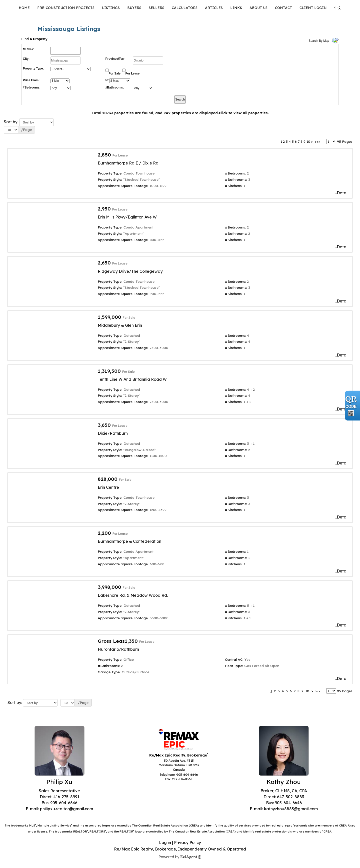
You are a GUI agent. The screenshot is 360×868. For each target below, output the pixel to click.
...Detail (341, 193)
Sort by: (11, 122)
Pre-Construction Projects (66, 8)
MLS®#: (29, 49)
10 (308, 141)
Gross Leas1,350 (118, 641)
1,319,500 (109, 371)
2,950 (104, 209)
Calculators (185, 8)
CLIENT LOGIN (313, 8)
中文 (338, 8)
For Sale (115, 73)
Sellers (156, 8)
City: (26, 59)
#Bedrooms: (32, 87)
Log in (165, 842)
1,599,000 (109, 317)
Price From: (31, 80)
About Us (258, 8)
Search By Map (319, 41)
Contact (283, 8)
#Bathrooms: (115, 87)
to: (107, 80)
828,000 (108, 479)
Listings (111, 8)
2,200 (104, 533)
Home (24, 8)
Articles (214, 8)
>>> (318, 141)
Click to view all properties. (244, 113)
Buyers (134, 8)
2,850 (104, 155)
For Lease (133, 73)
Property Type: (33, 68)
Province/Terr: (115, 59)
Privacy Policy (187, 842)
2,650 (104, 263)
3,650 (104, 425)
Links (236, 8)
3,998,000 (109, 587)
